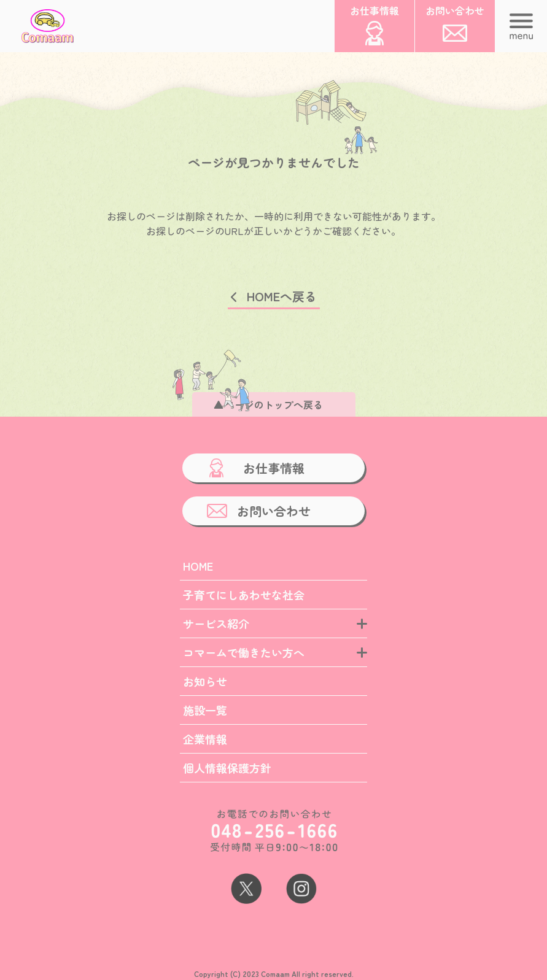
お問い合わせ (274, 511)
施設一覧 (205, 710)
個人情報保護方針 (227, 768)
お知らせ (205, 681)
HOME (198, 566)
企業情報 (205, 739)
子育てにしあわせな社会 (244, 595)
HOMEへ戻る (282, 296)
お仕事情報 (274, 468)
